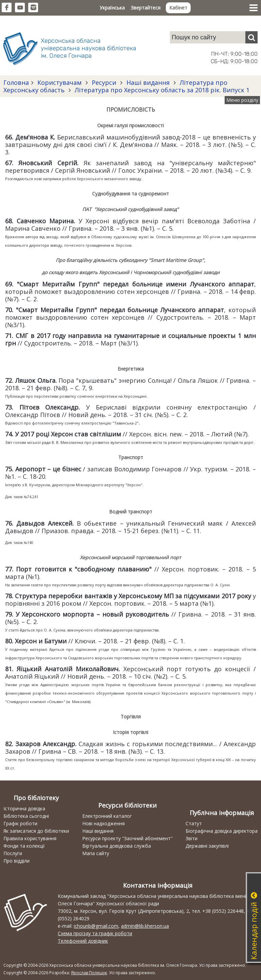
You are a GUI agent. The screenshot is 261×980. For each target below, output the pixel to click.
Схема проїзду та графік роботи (95, 933)
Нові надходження (103, 823)
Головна (16, 82)
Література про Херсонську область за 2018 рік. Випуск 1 (161, 90)
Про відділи (16, 861)
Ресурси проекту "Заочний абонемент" (127, 838)
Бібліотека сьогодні (26, 816)
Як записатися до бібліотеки (36, 831)
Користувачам (59, 82)
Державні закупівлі (207, 846)
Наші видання (148, 82)
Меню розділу (242, 100)
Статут (194, 823)
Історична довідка (24, 808)
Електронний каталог (107, 816)
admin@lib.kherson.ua (145, 926)
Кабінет (178, 8)
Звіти (192, 838)
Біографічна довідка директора (222, 831)
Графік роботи (20, 823)
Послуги (13, 853)
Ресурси (104, 82)
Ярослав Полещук (89, 973)
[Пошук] (251, 37)
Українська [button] (112, 8)
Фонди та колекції (24, 846)
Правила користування (30, 838)
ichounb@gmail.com (96, 926)
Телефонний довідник (83, 941)
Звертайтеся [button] (146, 8)
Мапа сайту (96, 853)
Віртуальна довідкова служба (117, 846)
